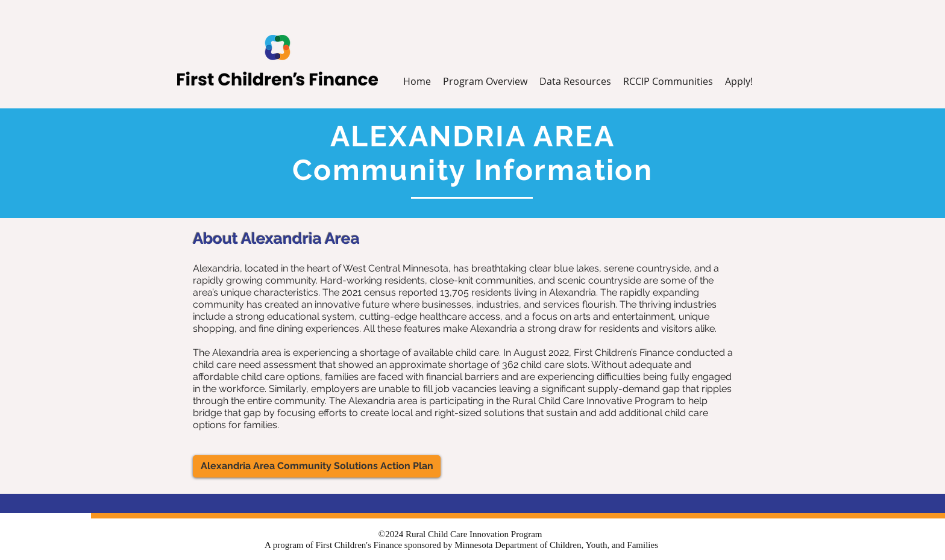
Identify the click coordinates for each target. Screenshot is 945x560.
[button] (575, 82)
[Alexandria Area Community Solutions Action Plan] (317, 466)
